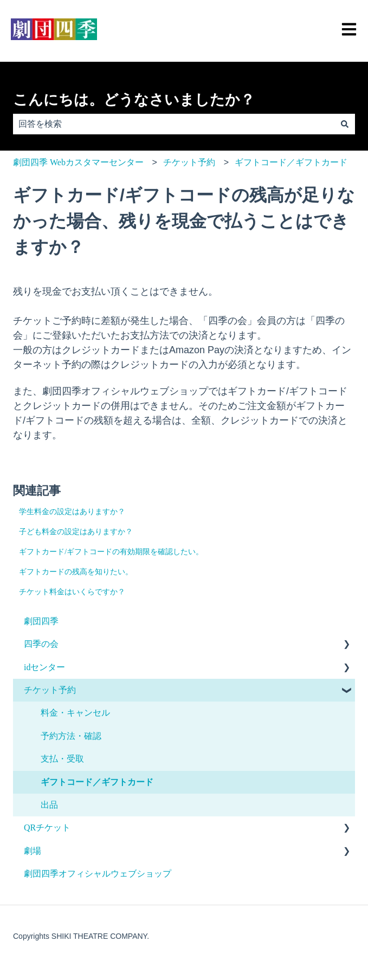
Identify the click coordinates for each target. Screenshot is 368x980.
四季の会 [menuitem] (41, 644)
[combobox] (174, 124)
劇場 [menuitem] (33, 851)
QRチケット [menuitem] (47, 828)
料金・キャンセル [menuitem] (75, 713)
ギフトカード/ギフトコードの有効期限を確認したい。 (111, 552)
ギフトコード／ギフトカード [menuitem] (97, 782)
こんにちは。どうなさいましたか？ (134, 100)
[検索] (345, 124)
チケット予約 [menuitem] (50, 690)
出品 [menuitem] (49, 805)
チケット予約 (189, 162)
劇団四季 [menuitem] (41, 621)
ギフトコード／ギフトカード (291, 162)
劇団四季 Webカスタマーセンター (78, 162)
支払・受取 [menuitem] (62, 759)
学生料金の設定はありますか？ (72, 512)
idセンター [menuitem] (44, 667)
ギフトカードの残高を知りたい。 (76, 572)
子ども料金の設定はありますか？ (76, 532)
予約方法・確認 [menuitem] (71, 736)
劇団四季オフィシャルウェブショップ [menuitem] (98, 874)
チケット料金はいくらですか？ (72, 592)
